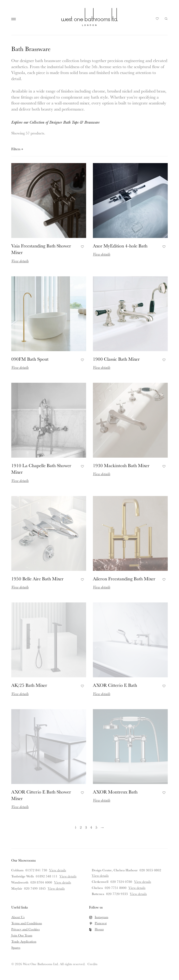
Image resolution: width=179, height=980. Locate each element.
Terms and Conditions (27, 923)
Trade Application (24, 941)
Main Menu (15, 19)
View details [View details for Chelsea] (137, 888)
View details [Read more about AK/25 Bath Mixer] (20, 694)
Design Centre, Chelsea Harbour (115, 870)
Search (166, 19)
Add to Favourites (82, 246)
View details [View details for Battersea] (138, 894)
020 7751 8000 (116, 888)
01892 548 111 (47, 876)
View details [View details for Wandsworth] (63, 882)
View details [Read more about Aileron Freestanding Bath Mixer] (102, 587)
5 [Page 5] (96, 827)
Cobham (17, 870)
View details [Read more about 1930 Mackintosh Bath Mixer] (102, 474)
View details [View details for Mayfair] (56, 888)
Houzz (99, 929)
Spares (16, 947)
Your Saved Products (157, 20)
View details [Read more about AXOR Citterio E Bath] (102, 694)
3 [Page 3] (86, 827)
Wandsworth (20, 882)
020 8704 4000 (41, 882)
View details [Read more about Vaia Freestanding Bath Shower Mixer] (20, 261)
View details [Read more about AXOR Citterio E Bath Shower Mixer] (20, 807)
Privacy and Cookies (25, 929)
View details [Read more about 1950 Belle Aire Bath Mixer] (20, 587)
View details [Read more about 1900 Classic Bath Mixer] (102, 367)
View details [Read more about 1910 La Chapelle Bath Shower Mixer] (20, 481)
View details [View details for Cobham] (58, 870)
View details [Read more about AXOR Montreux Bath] (102, 800)
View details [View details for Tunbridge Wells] (68, 876)
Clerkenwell (100, 882)
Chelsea (97, 888)
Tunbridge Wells (23, 876)
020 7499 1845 (35, 888)
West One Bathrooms (89, 17)
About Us (18, 917)
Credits (92, 964)
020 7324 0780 (121, 882)
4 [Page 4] (91, 827)
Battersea (98, 894)
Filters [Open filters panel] (17, 149)
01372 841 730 (36, 870)
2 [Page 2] (81, 827)
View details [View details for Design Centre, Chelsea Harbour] (100, 875)
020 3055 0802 (150, 870)
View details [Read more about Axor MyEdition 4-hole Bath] (102, 254)
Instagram (101, 917)
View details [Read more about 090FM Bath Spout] (20, 367)
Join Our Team (22, 935)
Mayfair (17, 888)
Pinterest (101, 923)
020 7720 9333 (117, 894)
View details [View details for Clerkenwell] (143, 882)
